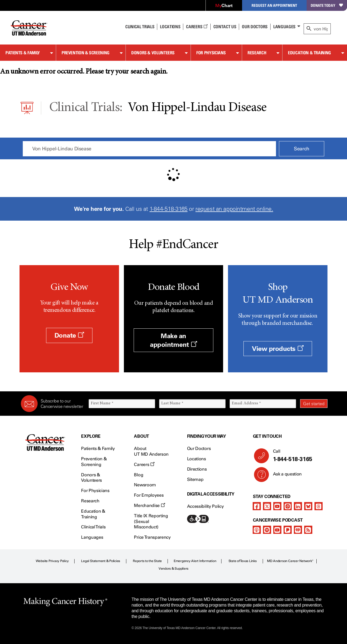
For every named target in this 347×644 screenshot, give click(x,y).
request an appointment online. (234, 209)
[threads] (319, 506)
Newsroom (145, 485)
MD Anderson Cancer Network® (290, 561)
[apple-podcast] (257, 530)
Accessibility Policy (205, 506)
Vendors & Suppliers (173, 569)
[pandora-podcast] (288, 530)
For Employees (149, 495)
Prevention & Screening (86, 53)
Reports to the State (147, 561)
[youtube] (277, 506)
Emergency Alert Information (195, 561)
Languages (284, 27)
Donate (69, 335)
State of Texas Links (243, 561)
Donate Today (327, 5)
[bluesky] (308, 506)
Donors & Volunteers (153, 53)
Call (298, 456)
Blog (139, 475)
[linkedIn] (298, 506)
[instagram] (288, 506)
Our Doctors (255, 27)
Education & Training (309, 53)
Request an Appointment (274, 5)
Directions (197, 469)
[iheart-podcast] (298, 530)
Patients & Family (23, 53)
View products (278, 349)
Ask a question (284, 476)
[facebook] (257, 506)
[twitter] (267, 506)
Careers (197, 27)
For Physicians (211, 53)
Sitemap (195, 479)
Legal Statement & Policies (101, 561)
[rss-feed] (308, 530)
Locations (197, 459)
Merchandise (149, 505)
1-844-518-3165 (169, 209)
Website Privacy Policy (52, 561)
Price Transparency (152, 537)
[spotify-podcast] (267, 530)
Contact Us (225, 27)
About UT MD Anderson (151, 451)
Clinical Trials (140, 27)
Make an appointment (173, 340)
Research (257, 53)
